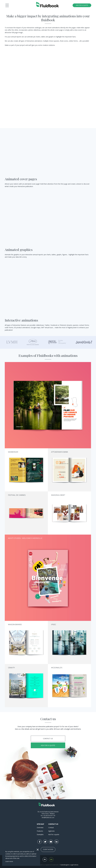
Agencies (51, 831)
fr (45, 860)
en (51, 860)
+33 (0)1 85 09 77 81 (49, 816)
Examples (40, 834)
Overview (40, 828)
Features (40, 831)
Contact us (48, 739)
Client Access (48, 849)
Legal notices (74, 865)
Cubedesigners (65, 865)
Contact (51, 828)
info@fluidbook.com (48, 818)
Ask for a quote (48, 745)
